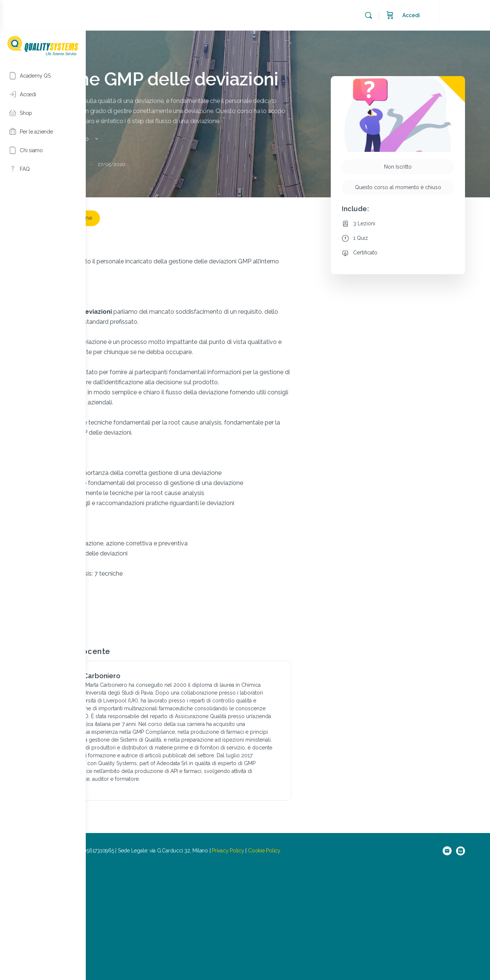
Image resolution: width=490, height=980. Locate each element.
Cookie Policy (340, 962)
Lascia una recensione (138, 250)
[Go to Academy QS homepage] (43, 45)
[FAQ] (43, 169)
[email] (457, 962)
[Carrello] (441, 15)
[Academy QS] (43, 76)
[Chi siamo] (43, 150)
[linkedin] (471, 962)
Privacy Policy (304, 962)
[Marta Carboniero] (122, 752)
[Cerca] (419, 15)
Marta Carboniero (167, 749)
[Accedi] (43, 94)
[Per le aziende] (43, 132)
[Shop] (43, 113)
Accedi (462, 15)
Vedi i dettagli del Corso (138, 171)
